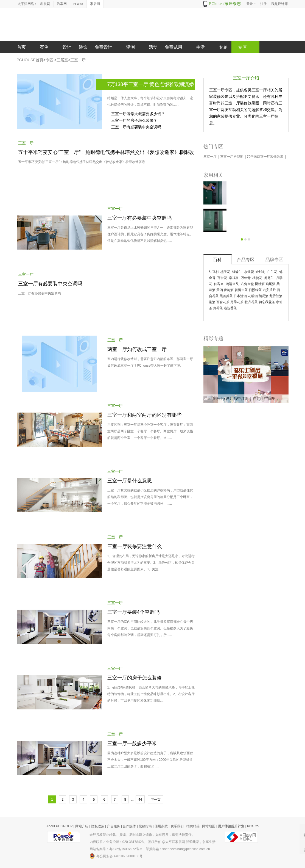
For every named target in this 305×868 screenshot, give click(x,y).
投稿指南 (145, 826)
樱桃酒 (260, 284)
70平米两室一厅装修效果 (266, 157)
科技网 (45, 4)
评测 (130, 47)
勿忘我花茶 (267, 302)
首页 (21, 47)
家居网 (95, 4)
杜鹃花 (257, 278)
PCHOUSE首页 (30, 60)
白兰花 (272, 272)
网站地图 (209, 826)
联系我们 (177, 826)
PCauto (78, 4)
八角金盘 (247, 284)
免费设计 (103, 47)
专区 (49, 60)
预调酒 (264, 296)
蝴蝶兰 (237, 272)
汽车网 (62, 4)
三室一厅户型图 (232, 157)
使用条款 (161, 826)
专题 (223, 47)
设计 (67, 47)
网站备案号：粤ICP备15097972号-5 (116, 849)
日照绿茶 (255, 290)
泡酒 (212, 302)
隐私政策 (98, 826)
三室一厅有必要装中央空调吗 (136, 127)
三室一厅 (78, 60)
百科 (217, 260)
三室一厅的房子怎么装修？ (134, 120)
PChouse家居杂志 (225, 4)
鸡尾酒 (270, 284)
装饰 (83, 47)
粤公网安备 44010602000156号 (116, 856)
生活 (200, 47)
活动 (153, 47)
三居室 (62, 60)
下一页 (156, 800)
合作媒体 (129, 826)
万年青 (246, 278)
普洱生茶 (241, 290)
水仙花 (249, 272)
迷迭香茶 (230, 308)
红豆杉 (214, 272)
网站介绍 (82, 826)
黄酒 (220, 290)
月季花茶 (237, 302)
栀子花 (225, 272)
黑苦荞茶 (226, 296)
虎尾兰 (269, 278)
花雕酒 (253, 296)
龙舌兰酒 (276, 296)
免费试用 (174, 47)
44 (140, 800)
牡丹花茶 (251, 302)
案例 (44, 47)
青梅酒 (229, 290)
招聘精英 (193, 826)
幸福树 (234, 278)
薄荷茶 (218, 308)
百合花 (222, 278)
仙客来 (219, 284)
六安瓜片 (269, 290)
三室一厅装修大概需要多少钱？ (138, 114)
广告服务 (114, 826)
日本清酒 (240, 296)
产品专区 (246, 260)
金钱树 (261, 272)
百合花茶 (223, 302)
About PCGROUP (59, 826)
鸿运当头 (232, 284)
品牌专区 (274, 260)
